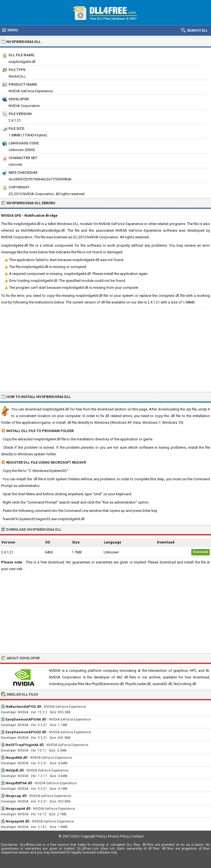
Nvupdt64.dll (16, 758)
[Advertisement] (105, 350)
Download (200, 552)
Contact (138, 836)
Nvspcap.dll (16, 796)
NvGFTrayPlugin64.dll (25, 745)
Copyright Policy (93, 836)
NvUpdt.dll (15, 770)
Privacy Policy (119, 836)
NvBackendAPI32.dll (23, 707)
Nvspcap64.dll (18, 809)
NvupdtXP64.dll (19, 783)
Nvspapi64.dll (17, 821)
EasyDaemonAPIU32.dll (26, 732)
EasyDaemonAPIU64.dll (26, 719)
